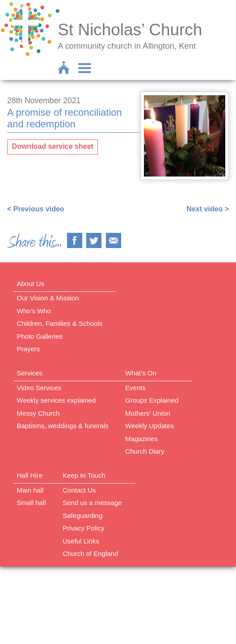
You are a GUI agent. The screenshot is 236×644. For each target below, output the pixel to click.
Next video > (208, 209)
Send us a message (92, 503)
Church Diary (145, 451)
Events (135, 388)
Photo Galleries (40, 336)
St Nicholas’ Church (130, 30)
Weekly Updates (150, 426)
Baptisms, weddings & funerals (63, 426)
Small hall (32, 503)
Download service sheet (53, 146)
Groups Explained (152, 400)
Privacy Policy (83, 528)
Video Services (39, 388)
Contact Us (79, 490)
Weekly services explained (56, 400)
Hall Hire (30, 475)
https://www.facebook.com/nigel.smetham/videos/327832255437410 (122, 192)
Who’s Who (34, 311)
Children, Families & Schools (60, 323)
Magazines (141, 439)
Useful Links (81, 541)
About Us (31, 284)
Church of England (90, 554)
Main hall (30, 490)
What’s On (141, 373)
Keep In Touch (84, 475)
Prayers (29, 349)
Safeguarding (82, 516)
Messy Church (38, 413)
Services (30, 373)
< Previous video (36, 209)
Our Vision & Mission (48, 298)
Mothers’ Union (147, 413)
